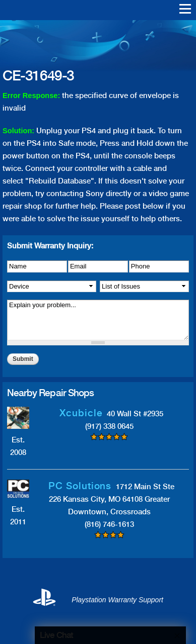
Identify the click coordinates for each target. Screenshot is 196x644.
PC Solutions (80, 486)
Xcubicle (81, 413)
